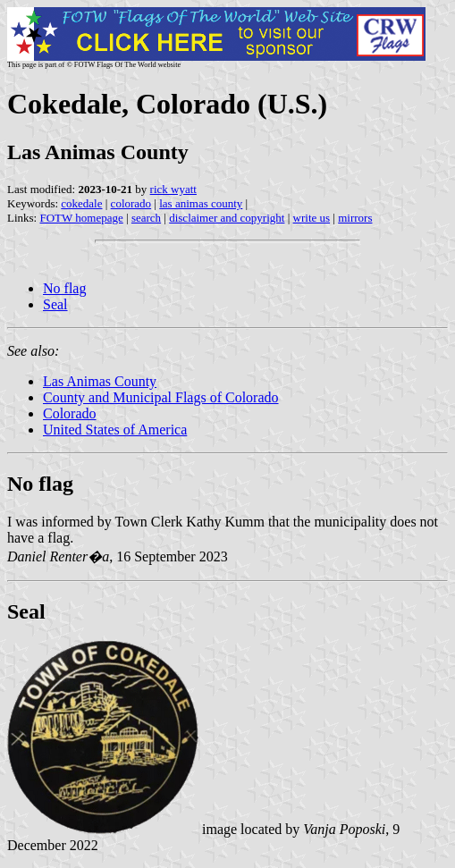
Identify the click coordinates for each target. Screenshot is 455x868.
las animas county (201, 203)
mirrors (355, 218)
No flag (64, 288)
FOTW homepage (81, 218)
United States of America (115, 430)
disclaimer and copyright (227, 218)
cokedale (81, 203)
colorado (131, 203)
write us (312, 218)
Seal (55, 304)
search (146, 218)
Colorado (70, 413)
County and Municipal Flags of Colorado (161, 397)
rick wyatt (173, 189)
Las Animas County (100, 381)
